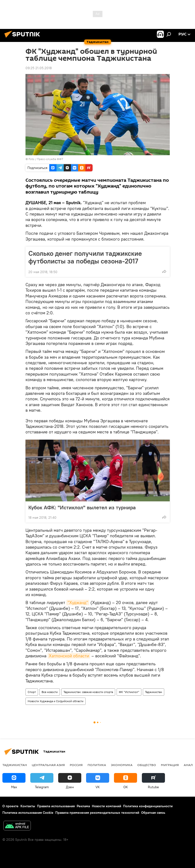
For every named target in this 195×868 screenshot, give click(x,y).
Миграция (170, 765)
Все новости (50, 692)
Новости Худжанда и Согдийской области (56, 701)
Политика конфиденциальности (148, 806)
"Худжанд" (78, 602)
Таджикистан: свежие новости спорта (88, 692)
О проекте (10, 806)
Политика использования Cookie (28, 813)
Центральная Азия (48, 765)
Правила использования (56, 806)
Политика (97, 765)
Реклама (83, 806)
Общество (147, 765)
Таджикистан (154, 692)
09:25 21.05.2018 (39, 68)
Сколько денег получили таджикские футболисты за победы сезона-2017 (85, 257)
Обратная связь (153, 813)
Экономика (122, 765)
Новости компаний (107, 806)
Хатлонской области (69, 656)
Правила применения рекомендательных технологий (97, 813)
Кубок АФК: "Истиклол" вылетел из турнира (82, 507)
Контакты (28, 806)
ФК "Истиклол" (129, 692)
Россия (76, 765)
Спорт (32, 692)
